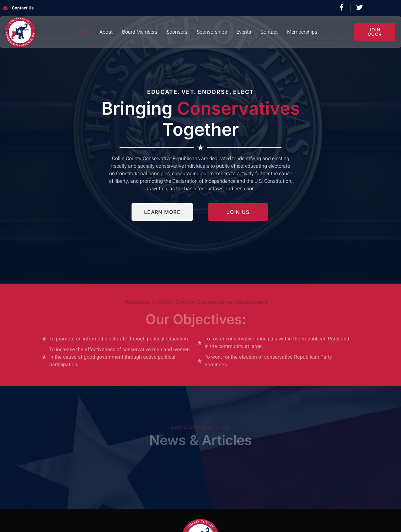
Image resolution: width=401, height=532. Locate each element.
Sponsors (177, 32)
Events (244, 32)
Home (83, 32)
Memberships (302, 32)
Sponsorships (212, 32)
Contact (269, 32)
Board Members (140, 32)
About (106, 32)
